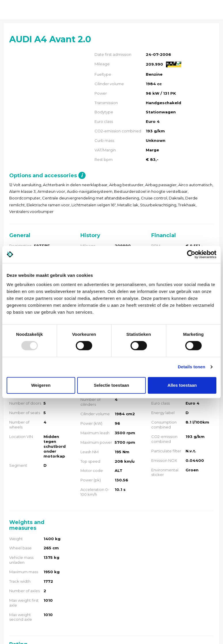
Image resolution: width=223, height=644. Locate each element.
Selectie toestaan (112, 385)
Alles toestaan (182, 385)
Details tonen (191, 367)
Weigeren (41, 385)
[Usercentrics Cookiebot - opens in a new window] (191, 254)
